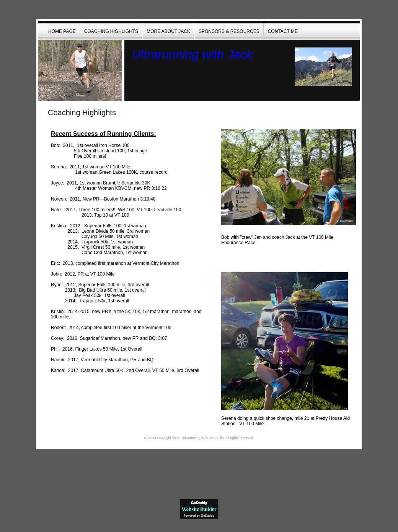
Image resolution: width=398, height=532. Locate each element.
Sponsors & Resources (229, 31)
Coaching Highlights (111, 31)
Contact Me (283, 31)
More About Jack (168, 31)
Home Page (62, 31)
